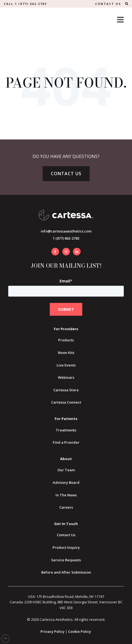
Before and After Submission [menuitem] (66, 572)
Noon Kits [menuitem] (66, 353)
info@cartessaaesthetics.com (66, 231)
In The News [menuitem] (66, 495)
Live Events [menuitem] (66, 365)
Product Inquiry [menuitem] (66, 547)
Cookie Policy (80, 631)
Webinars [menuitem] (66, 377)
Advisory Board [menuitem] (66, 482)
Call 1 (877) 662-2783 (25, 4)
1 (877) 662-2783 (66, 238)
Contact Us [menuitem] (66, 535)
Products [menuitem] (66, 340)
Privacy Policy (52, 631)
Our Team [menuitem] (66, 470)
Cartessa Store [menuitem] (66, 390)
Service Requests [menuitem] (66, 560)
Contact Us (66, 174)
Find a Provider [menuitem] (66, 442)
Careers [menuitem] (66, 507)
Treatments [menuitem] (66, 430)
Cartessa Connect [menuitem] (66, 402)
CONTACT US (108, 4)
